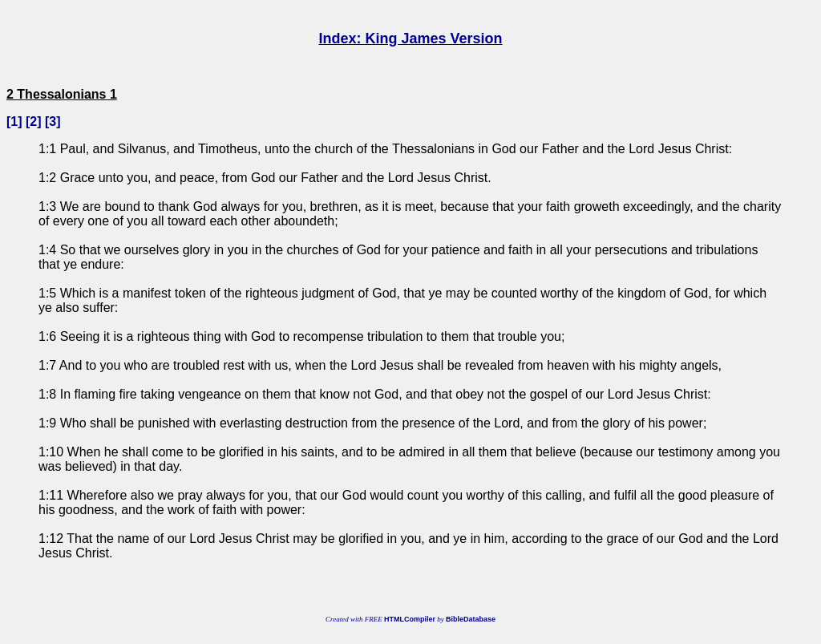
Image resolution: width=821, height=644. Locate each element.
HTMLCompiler (410, 619)
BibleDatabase (471, 619)
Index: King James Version (410, 38)
